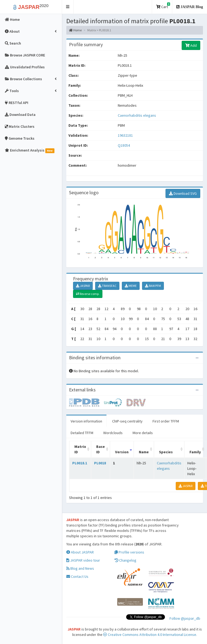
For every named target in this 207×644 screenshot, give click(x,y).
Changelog (125, 560)
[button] (68, 7)
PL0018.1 (80, 463)
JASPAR (83, 286)
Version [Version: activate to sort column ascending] (122, 452)
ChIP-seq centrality (127, 421)
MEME (131, 286)
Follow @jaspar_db (185, 618)
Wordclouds (113, 433)
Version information (86, 421)
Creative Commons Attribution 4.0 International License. (150, 635)
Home (75, 30)
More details (143, 433)
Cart (163, 6)
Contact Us (77, 576)
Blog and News (80, 568)
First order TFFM (166, 421)
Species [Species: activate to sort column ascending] (166, 452)
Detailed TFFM (82, 433)
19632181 (125, 135)
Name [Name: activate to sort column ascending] (144, 452)
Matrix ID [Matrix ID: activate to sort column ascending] (80, 449)
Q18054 (124, 145)
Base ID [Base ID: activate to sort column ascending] (101, 449)
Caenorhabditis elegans (137, 115)
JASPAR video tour (83, 560)
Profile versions (129, 552)
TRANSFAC (107, 286)
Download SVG (183, 193)
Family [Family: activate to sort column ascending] (195, 452)
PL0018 (100, 463)
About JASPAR (80, 552)
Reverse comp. (88, 294)
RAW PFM (153, 286)
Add (191, 45)
